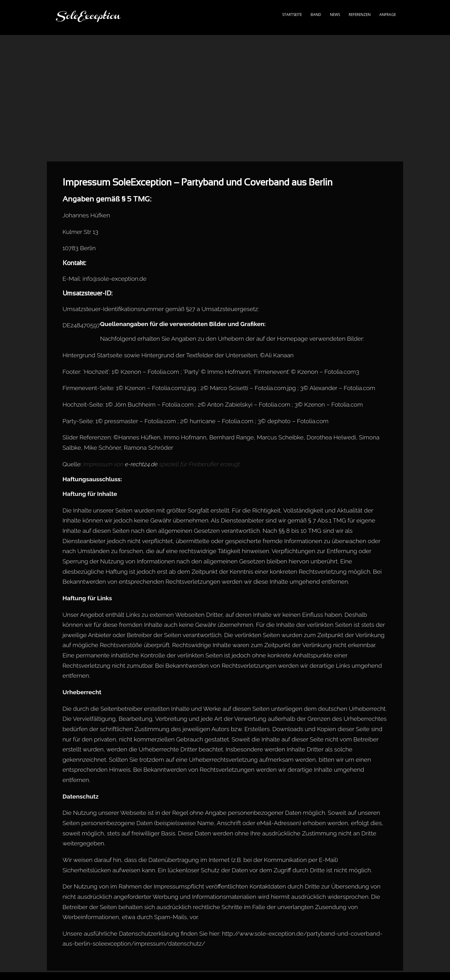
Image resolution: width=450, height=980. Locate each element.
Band (316, 15)
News (335, 15)
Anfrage (388, 15)
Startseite (292, 15)
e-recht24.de (141, 464)
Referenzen (360, 15)
